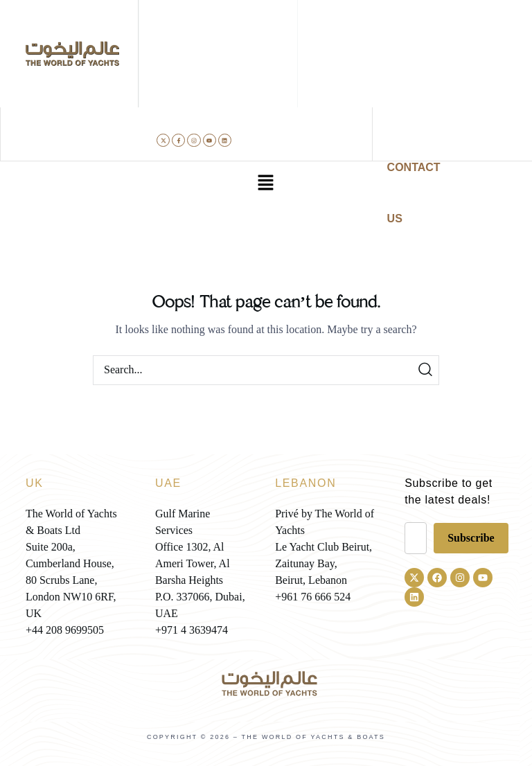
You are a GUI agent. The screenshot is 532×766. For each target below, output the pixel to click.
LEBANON (305, 483)
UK (35, 483)
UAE (168, 483)
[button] (266, 184)
